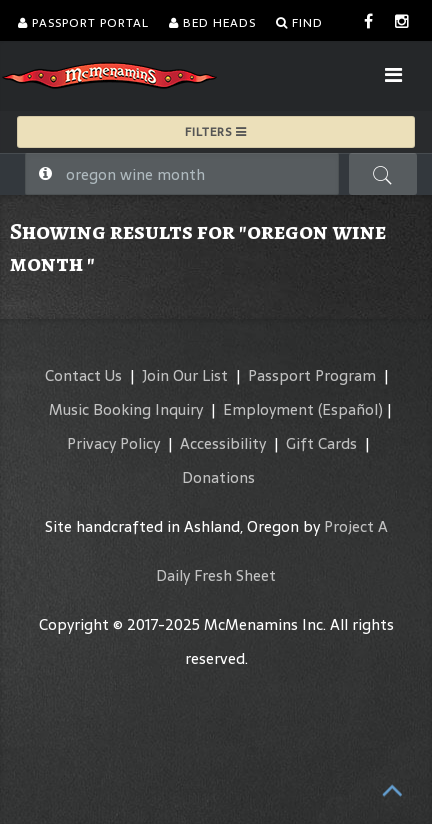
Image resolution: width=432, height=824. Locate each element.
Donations (218, 477)
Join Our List (185, 375)
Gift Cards (321, 443)
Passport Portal (83, 23)
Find (299, 23)
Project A (356, 526)
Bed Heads (212, 23)
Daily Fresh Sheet (216, 575)
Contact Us (83, 375)
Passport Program (312, 375)
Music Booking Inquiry (126, 409)
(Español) (350, 409)
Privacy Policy (113, 443)
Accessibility (223, 443)
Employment (268, 409)
